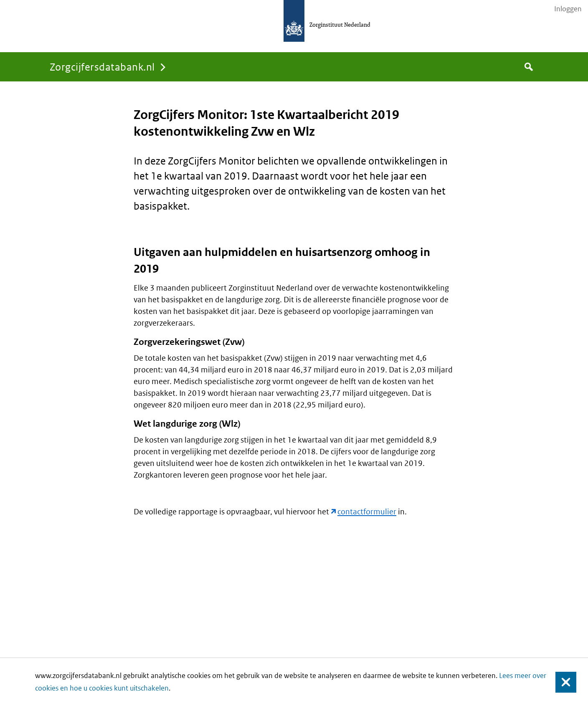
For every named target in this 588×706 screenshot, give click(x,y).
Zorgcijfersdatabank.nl (102, 67)
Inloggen (568, 9)
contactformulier (367, 512)
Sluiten (562, 682)
